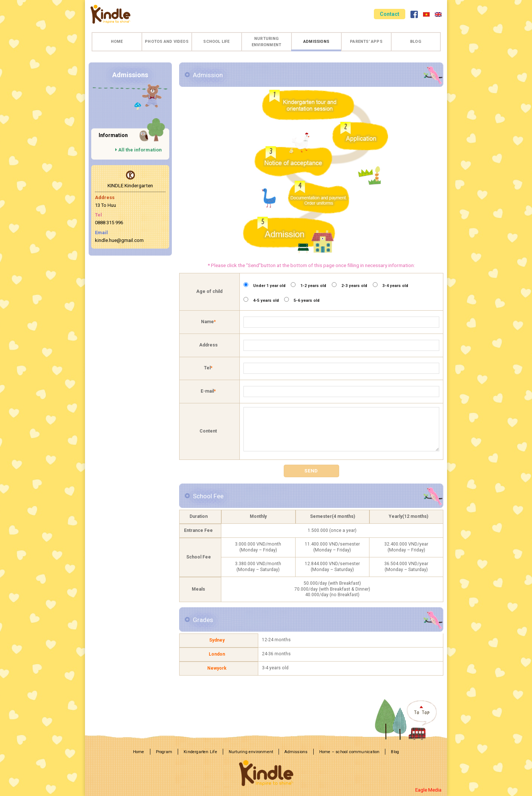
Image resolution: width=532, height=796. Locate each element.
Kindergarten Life (200, 752)
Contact (390, 14)
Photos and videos (167, 42)
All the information (139, 150)
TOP (411, 719)
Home (117, 42)
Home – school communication (349, 752)
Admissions (316, 42)
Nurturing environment (266, 42)
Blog (416, 42)
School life (216, 42)
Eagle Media (428, 790)
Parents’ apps (366, 42)
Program (164, 752)
